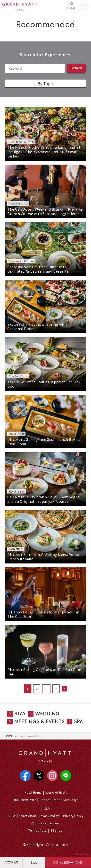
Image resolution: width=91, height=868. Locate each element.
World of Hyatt (56, 792)
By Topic (46, 83)
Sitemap (57, 830)
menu (83, 6)
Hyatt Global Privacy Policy (39, 816)
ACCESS (11, 862)
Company (39, 823)
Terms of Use (37, 830)
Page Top (82, 854)
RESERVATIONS (71, 862)
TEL (34, 862)
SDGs (12, 816)
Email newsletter (24, 800)
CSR (47, 808)
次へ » (64, 689)
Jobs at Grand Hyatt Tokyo (59, 800)
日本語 (71, 8)
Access (55, 823)
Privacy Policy (73, 816)
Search (76, 68)
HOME (9, 736)
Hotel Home (33, 792)
